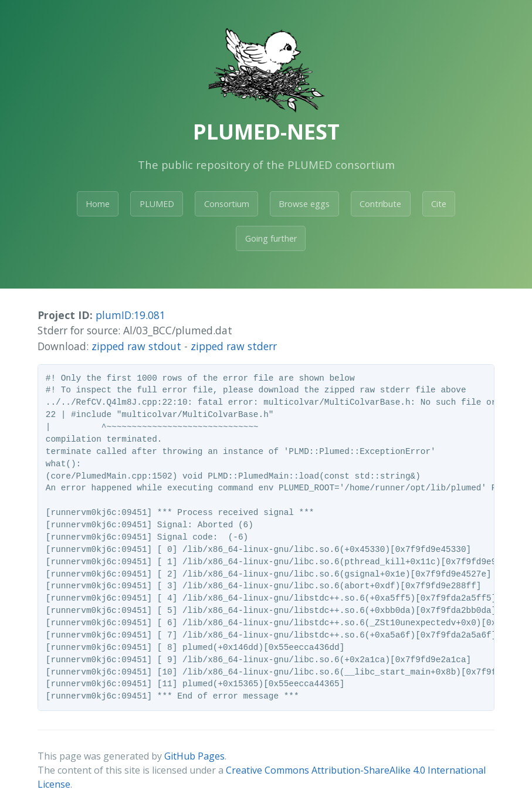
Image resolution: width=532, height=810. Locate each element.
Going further (271, 238)
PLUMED (157, 204)
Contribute (380, 204)
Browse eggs (304, 204)
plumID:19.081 (131, 315)
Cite (439, 204)
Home (98, 204)
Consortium (227, 204)
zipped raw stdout (136, 346)
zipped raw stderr (234, 346)
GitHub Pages (194, 756)
